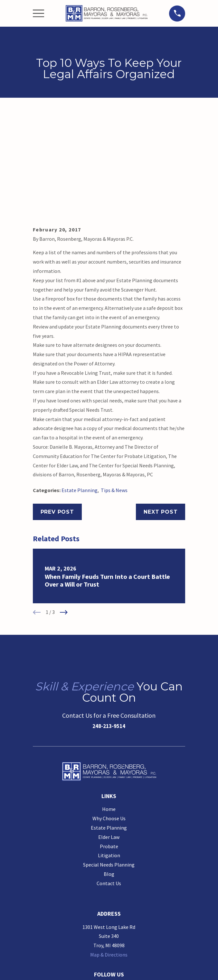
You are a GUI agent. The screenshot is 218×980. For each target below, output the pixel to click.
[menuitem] (80, 969)
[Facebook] (109, 884)
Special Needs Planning (109, 762)
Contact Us (109, 780)
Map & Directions (109, 852)
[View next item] (64, 509)
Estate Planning (80, 387)
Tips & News (114, 387)
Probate (109, 743)
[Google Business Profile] (97, 884)
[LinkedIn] (121, 884)
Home (109, 706)
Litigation (109, 752)
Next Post (161, 409)
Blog (109, 771)
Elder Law (109, 734)
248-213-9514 (109, 623)
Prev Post (57, 409)
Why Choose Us (109, 715)
